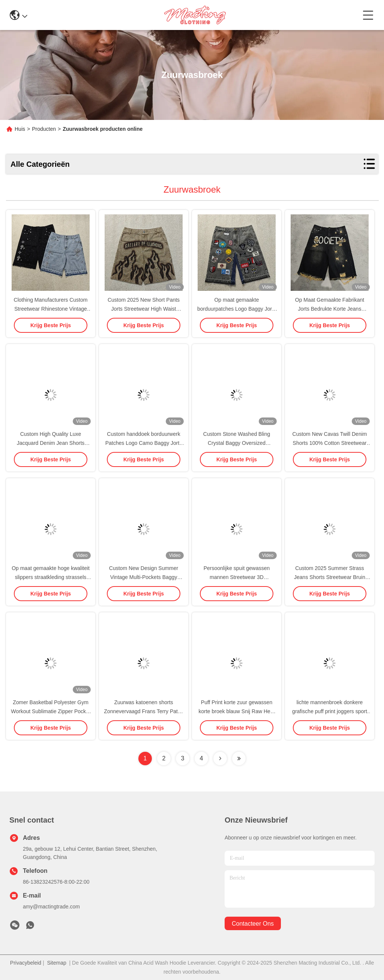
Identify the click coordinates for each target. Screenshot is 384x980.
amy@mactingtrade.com (51, 907)
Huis (20, 129)
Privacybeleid (26, 963)
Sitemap (56, 963)
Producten (44, 129)
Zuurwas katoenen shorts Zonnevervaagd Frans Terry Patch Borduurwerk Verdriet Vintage (143, 711)
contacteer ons (253, 924)
